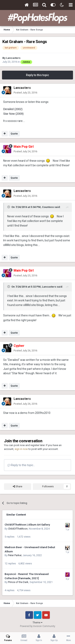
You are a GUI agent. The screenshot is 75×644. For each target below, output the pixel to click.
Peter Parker (15, 555)
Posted (25, 93)
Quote (14, 134)
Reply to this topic (37, 75)
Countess (48, 207)
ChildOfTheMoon (18, 529)
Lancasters (13, 58)
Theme (37, 623)
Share (17, 487)
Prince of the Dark (18, 582)
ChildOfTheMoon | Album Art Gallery (27, 525)
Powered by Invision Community (38, 626)
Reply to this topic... (21, 465)
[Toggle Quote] (9, 207)
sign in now (21, 449)
